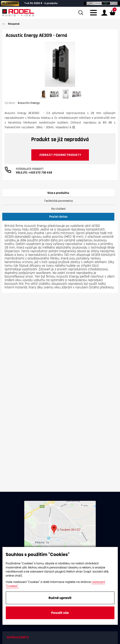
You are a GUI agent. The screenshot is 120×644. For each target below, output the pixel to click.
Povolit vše (60, 613)
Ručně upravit (60, 598)
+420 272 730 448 (40, 173)
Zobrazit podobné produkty (60, 155)
